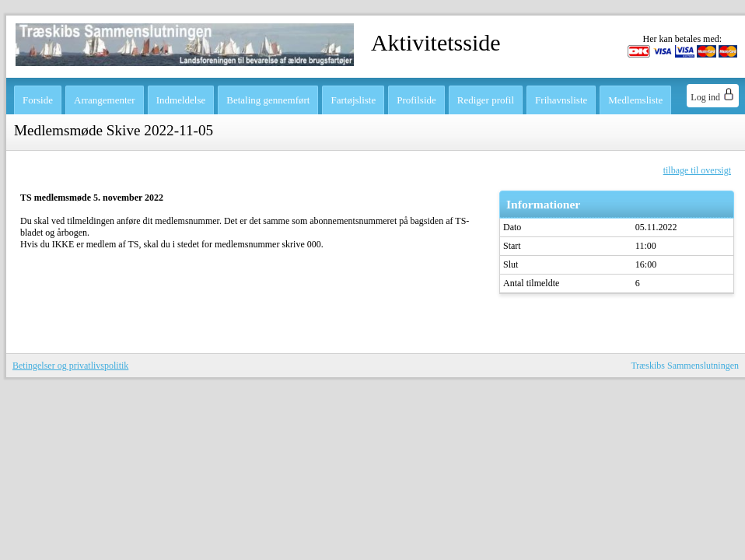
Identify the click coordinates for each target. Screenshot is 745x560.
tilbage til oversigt (697, 170)
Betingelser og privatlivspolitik (70, 366)
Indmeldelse (181, 100)
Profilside (416, 100)
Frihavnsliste (561, 100)
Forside (38, 100)
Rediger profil (486, 100)
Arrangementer (105, 100)
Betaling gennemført (268, 100)
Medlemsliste (635, 100)
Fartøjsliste (353, 100)
